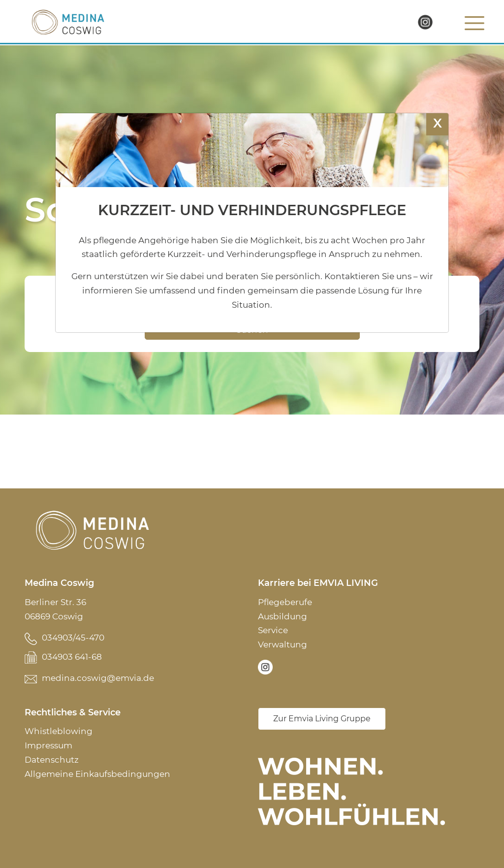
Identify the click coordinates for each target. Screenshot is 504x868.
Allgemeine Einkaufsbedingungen (97, 774)
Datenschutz (52, 760)
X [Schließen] (438, 123)
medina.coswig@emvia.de (98, 678)
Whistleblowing (59, 731)
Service (273, 630)
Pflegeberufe (285, 602)
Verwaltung (283, 644)
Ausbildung (283, 616)
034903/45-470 (73, 638)
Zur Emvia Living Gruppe (322, 719)
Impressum (48, 745)
